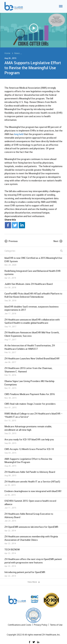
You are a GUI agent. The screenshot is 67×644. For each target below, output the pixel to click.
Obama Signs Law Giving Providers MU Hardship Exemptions (33, 385)
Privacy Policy (41, 625)
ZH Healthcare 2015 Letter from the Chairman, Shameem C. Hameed (33, 371)
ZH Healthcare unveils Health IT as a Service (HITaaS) (33, 483)
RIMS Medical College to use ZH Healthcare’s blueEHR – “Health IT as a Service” (33, 417)
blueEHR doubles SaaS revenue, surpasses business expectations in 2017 (33, 310)
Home (7, 53)
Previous (13, 241)
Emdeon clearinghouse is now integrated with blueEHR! (33, 493)
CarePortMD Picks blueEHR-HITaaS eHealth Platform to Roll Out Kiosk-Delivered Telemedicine (33, 297)
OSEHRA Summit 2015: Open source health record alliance (33, 504)
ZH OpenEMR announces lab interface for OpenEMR (33, 529)
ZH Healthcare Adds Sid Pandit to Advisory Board (33, 474)
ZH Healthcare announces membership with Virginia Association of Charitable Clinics (33, 540)
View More (34, 582)
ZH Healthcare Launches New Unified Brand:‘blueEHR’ (33, 360)
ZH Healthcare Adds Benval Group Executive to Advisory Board (33, 517)
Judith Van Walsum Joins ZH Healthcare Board (33, 286)
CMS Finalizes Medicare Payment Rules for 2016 (33, 396)
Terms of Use (56, 625)
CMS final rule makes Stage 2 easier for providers (33, 405)
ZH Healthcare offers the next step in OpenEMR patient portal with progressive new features (33, 562)
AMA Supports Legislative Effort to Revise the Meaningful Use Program (33, 462)
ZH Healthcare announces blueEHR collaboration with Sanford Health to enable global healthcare (33, 323)
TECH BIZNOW (33, 551)
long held (19, 134)
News (17, 53)
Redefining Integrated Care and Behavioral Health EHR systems (33, 274)
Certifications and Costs (19, 625)
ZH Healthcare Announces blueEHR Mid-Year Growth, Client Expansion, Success (33, 336)
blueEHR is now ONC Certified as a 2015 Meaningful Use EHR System (33, 261)
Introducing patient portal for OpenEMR (33, 574)
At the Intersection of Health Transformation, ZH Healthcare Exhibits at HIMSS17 (33, 349)
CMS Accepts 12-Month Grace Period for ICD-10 (33, 451)
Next (56, 241)
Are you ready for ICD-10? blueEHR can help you (33, 441)
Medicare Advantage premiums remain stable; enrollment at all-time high (33, 430)
